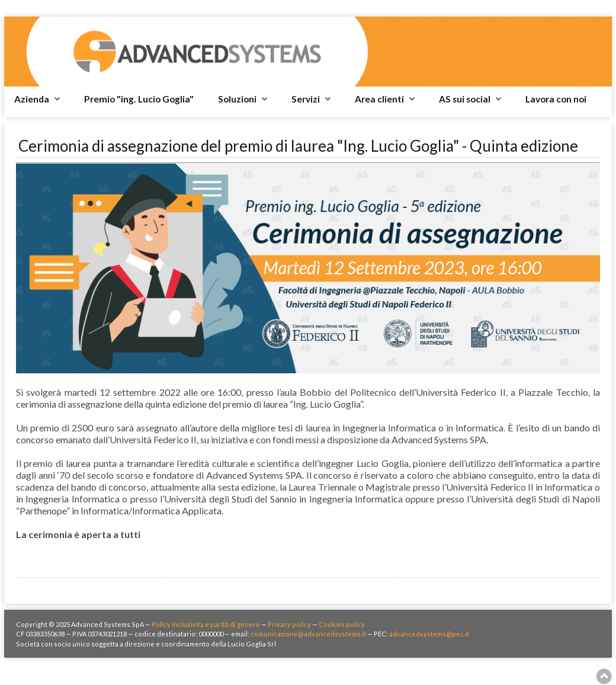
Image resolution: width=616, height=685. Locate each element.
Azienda (32, 99)
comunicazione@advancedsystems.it (308, 634)
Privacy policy (289, 624)
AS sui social (465, 99)
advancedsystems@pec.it (429, 634)
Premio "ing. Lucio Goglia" (139, 99)
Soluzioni (237, 99)
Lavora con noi (556, 99)
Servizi (306, 99)
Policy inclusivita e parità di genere (206, 624)
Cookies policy (342, 624)
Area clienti (379, 99)
